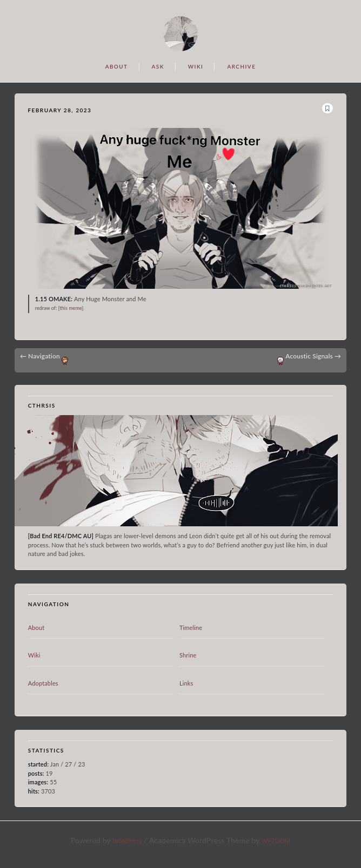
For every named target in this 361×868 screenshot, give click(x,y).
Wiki (34, 655)
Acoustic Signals (313, 356)
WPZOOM (276, 841)
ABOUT (117, 66)
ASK (158, 66)
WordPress (127, 841)
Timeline (191, 628)
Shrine (188, 655)
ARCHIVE (241, 66)
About (36, 628)
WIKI (196, 66)
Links (186, 683)
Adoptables (43, 683)
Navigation (40, 356)
